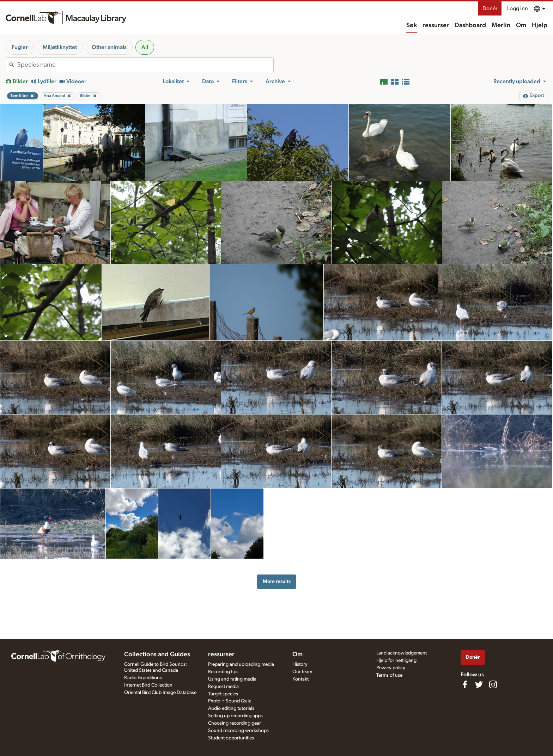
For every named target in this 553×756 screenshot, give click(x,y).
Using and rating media (232, 679)
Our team (302, 672)
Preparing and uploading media (241, 664)
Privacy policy (391, 668)
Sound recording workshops (238, 731)
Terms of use (389, 675)
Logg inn (518, 8)
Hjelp (540, 25)
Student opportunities (231, 738)
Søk (412, 25)
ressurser (436, 25)
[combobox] (145, 65)
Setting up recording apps (235, 716)
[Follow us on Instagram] (493, 684)
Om (521, 25)
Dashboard (470, 25)
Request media (223, 687)
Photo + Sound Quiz (229, 701)
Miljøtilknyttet (60, 47)
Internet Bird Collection (148, 685)
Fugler (20, 47)
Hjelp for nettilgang (396, 660)
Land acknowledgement (402, 653)
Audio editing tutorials (231, 708)
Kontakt (300, 679)
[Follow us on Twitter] (479, 684)
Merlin (501, 25)
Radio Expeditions (143, 678)
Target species (223, 694)
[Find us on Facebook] (465, 684)
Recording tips (223, 672)
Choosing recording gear (235, 723)
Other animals (109, 47)
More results (277, 581)
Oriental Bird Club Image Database (160, 693)
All (145, 47)
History (300, 664)
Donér (490, 8)
